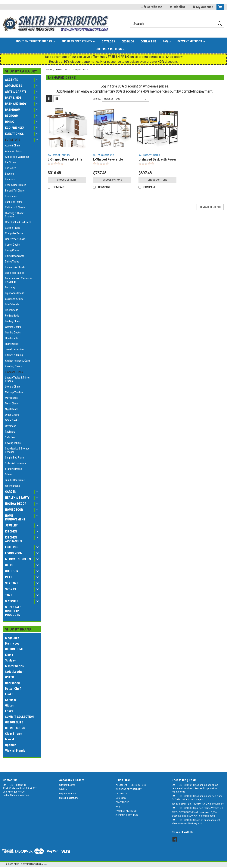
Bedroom (10, 179)
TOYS (9, 595)
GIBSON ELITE (14, 722)
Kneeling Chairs (13, 366)
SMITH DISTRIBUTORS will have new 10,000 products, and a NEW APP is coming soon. (194, 814)
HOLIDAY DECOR (16, 504)
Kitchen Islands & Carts (18, 361)
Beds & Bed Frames (16, 185)
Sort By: (97, 99)
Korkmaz (11, 700)
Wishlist (177, 7)
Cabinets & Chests (15, 207)
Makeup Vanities (14, 392)
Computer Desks (14, 233)
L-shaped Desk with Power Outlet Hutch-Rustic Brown (157, 159)
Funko (9, 694)
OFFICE (10, 565)
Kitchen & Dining (14, 355)
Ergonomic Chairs (15, 293)
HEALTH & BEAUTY (17, 498)
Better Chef (13, 689)
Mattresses (11, 398)
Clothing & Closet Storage (15, 215)
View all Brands (15, 750)
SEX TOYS (12, 583)
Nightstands (12, 409)
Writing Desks (12, 486)
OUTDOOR (12, 571)
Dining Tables (12, 262)
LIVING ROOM (14, 553)
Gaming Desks (13, 333)
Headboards (12, 338)
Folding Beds (12, 316)
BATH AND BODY (16, 104)
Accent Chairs (13, 146)
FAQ (167, 41)
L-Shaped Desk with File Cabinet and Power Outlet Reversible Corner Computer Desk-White (66, 159)
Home (49, 70)
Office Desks (12, 420)
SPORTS (11, 589)
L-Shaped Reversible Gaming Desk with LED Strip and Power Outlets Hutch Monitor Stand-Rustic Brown (110, 159)
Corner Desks (12, 245)
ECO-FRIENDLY (15, 128)
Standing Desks (14, 469)
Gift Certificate (151, 7)
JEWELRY (11, 525)
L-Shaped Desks (14, 372)
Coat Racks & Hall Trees (18, 222)
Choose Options (67, 180)
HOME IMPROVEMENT (15, 517)
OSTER (10, 677)
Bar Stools (11, 162)
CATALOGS (108, 41)
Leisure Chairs (13, 387)
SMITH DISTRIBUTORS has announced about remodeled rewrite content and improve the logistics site (195, 788)
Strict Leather (14, 672)
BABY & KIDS (13, 98)
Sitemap (43, 864)
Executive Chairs (14, 299)
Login (62, 794)
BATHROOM (13, 110)
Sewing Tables (13, 443)
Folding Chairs (13, 321)
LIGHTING (11, 547)
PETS (9, 577)
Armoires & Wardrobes (17, 157)
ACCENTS (11, 80)
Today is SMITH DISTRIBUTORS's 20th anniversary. (198, 804)
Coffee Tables (13, 228)
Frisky (9, 711)
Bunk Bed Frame (14, 202)
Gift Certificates (67, 785)
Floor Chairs (12, 310)
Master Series (14, 666)
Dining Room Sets (15, 256)
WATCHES (12, 601)
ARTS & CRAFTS (16, 92)
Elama (9, 655)
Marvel (9, 739)
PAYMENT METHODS (191, 41)
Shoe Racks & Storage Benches (17, 450)
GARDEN (11, 492)
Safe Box (10, 437)
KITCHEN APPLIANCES (14, 539)
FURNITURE (13, 140)
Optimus (11, 745)
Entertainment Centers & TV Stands (19, 280)
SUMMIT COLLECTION (19, 717)
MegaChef (12, 638)
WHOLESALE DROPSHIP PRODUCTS (13, 611)
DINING (10, 122)
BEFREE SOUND (15, 728)
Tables (9, 474)
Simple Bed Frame (15, 458)
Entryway (10, 287)
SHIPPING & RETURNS (110, 49)
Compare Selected (210, 207)
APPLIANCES (14, 86)
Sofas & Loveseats (16, 463)
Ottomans (11, 426)
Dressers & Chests (15, 267)
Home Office (12, 344)
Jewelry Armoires (15, 349)
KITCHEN (11, 531)
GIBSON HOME (14, 649)
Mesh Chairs (12, 403)
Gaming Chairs (13, 327)
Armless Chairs (13, 151)
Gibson (10, 705)
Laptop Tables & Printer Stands (18, 379)
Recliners (10, 432)
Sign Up (72, 794)
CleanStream (14, 734)
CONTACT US (148, 41)
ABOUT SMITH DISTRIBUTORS (35, 41)
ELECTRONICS (14, 134)
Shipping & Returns (69, 798)
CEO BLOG (128, 41)
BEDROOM (12, 116)
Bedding (9, 174)
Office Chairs (12, 415)
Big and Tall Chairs (15, 191)
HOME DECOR (14, 510)
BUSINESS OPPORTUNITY (78, 41)
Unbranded (12, 683)
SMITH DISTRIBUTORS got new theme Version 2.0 (197, 808)
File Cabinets (12, 304)
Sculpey (10, 660)
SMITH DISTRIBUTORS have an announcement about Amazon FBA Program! (196, 822)
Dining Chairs (12, 250)
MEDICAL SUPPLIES (18, 559)
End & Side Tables (15, 273)
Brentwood (12, 643)
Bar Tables (11, 168)
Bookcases (11, 196)
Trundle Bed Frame (15, 480)
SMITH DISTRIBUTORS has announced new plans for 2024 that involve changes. (197, 798)
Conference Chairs (15, 239)
